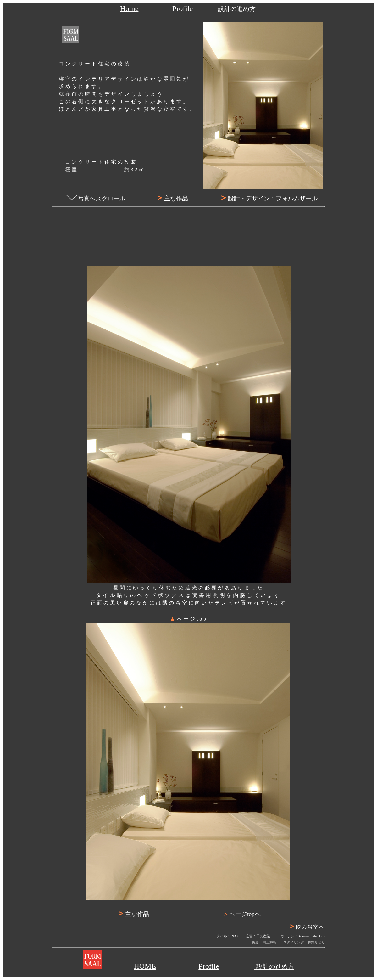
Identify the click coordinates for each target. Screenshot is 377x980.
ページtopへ (241, 914)
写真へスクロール (102, 198)
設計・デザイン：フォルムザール (268, 198)
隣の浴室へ (316, 927)
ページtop (188, 619)
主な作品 (172, 198)
